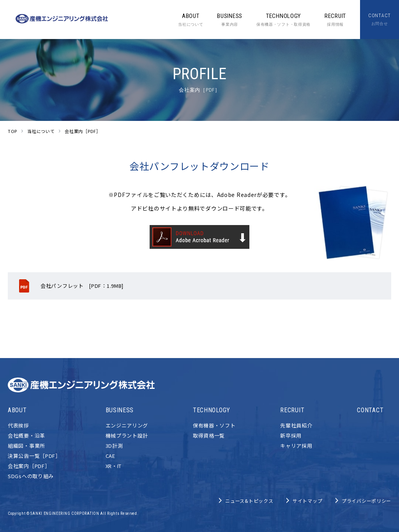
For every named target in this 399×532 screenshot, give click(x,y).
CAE (110, 456)
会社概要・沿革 (26, 435)
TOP (12, 131)
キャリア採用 (296, 446)
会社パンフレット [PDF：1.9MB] (82, 286)
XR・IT (114, 466)
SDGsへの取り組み (31, 476)
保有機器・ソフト (214, 425)
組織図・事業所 (26, 446)
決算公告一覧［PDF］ (34, 456)
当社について (41, 131)
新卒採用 (291, 435)
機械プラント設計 (127, 435)
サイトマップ (307, 501)
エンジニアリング (127, 425)
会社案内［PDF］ (29, 466)
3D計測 (114, 446)
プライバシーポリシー (366, 501)
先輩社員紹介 (296, 425)
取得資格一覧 (209, 435)
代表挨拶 (19, 425)
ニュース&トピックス (249, 501)
